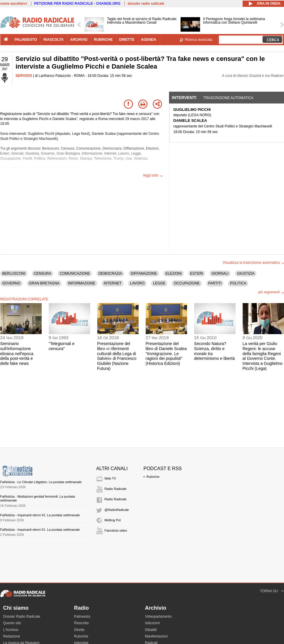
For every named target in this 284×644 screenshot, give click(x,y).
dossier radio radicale (146, 4)
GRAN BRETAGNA (44, 283)
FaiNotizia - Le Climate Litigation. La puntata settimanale (41, 482)
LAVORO (137, 283)
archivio (79, 40)
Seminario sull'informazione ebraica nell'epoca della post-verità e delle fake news (17, 353)
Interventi (184, 98)
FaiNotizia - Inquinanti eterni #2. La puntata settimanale (40, 515)
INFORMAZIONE (82, 283)
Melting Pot (113, 520)
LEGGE (159, 283)
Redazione (12, 636)
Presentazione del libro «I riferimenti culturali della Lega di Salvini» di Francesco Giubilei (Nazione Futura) (117, 356)
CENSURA (43, 274)
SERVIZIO (24, 76)
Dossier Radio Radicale (22, 617)
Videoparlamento (159, 617)
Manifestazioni (156, 636)
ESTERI (197, 274)
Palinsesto (82, 617)
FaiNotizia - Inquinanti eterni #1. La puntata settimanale (40, 530)
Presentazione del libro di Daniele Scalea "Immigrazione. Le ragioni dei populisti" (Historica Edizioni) (166, 353)
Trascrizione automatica (228, 98)
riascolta (53, 40)
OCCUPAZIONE (187, 283)
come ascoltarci (14, 4)
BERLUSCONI (14, 274)
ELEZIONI (174, 274)
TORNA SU (269, 591)
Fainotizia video (116, 530)
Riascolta (81, 623)
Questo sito (12, 623)
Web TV (110, 478)
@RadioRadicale (117, 510)
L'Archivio (11, 630)
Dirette (79, 630)
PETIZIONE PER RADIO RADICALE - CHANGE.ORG (77, 4)
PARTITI (215, 283)
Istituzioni (152, 623)
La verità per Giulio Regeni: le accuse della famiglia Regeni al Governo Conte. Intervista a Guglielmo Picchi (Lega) (263, 356)
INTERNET (113, 283)
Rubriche (153, 477)
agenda (149, 40)
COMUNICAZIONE (75, 274)
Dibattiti (151, 630)
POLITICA (238, 283)
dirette (127, 40)
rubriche (103, 40)
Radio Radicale (116, 489)
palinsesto (26, 40)
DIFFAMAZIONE (144, 274)
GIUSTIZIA (246, 274)
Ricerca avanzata (199, 40)
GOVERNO (11, 283)
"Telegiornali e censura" (62, 346)
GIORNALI (220, 274)
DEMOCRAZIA (110, 274)
